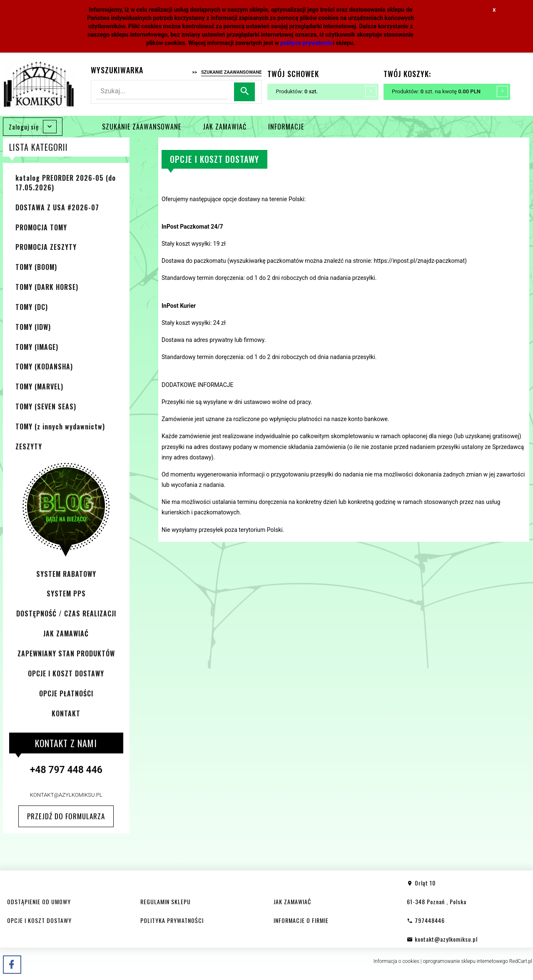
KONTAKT (66, 713)
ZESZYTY (29, 446)
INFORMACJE (286, 127)
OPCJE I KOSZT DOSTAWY (66, 673)
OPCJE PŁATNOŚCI (66, 693)
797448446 (426, 920)
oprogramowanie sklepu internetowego (465, 961)
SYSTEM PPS (66, 593)
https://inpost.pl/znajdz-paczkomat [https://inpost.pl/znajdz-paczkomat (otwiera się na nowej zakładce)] (420, 261)
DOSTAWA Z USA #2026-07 (57, 207)
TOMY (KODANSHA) (44, 367)
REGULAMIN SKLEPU (166, 901)
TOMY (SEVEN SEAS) (46, 406)
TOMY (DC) (32, 307)
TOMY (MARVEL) (39, 387)
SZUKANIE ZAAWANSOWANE (142, 127)
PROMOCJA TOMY (41, 227)
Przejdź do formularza (66, 816)
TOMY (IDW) (33, 327)
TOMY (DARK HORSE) (47, 287)
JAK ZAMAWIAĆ (225, 127)
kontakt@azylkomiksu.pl (66, 795)
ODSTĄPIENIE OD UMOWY (39, 901)
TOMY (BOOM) (36, 267)
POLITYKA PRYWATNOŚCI (172, 920)
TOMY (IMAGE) (37, 347)
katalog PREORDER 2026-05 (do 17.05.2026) (66, 183)
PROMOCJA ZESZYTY (46, 247)
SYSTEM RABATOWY (66, 574)
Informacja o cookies (396, 961)
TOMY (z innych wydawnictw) (60, 426)
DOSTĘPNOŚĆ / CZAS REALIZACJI (66, 613)
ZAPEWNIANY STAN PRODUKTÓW (66, 653)
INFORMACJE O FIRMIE (301, 920)
